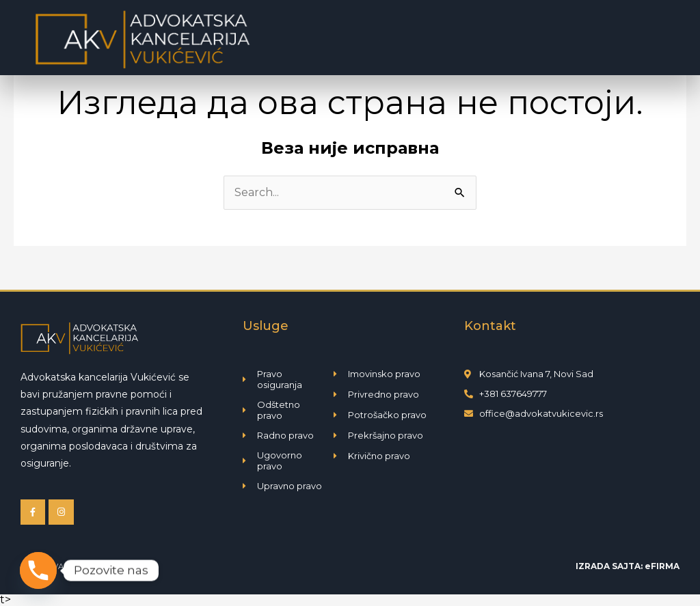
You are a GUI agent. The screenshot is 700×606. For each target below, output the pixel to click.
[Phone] (38, 570)
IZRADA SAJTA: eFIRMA (628, 566)
